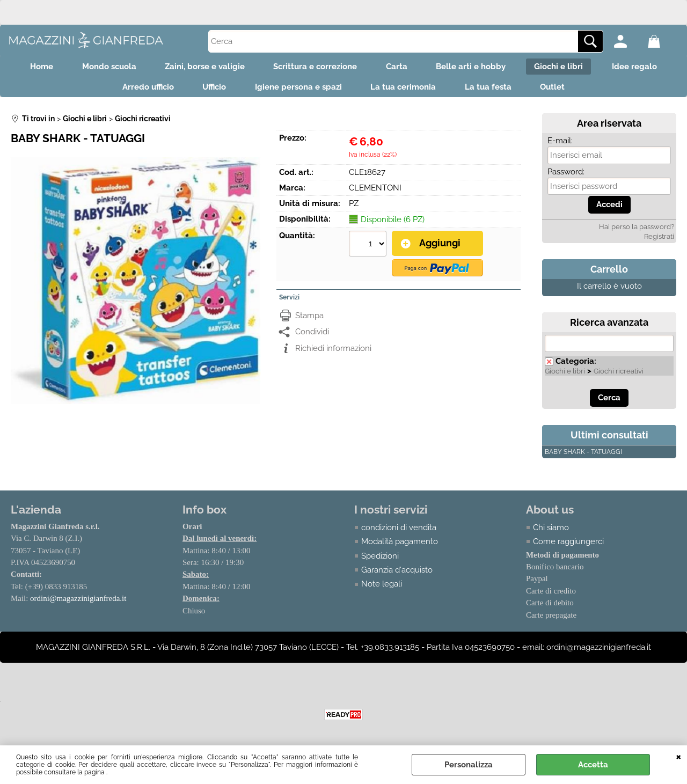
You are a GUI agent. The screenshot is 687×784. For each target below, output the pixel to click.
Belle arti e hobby (476, 68)
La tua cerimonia (405, 91)
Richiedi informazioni (333, 353)
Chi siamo (551, 532)
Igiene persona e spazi (297, 91)
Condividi (312, 336)
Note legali (382, 589)
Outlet (561, 91)
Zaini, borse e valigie (199, 68)
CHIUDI (679, 756)
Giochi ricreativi (619, 376)
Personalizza (469, 765)
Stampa (309, 320)
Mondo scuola (100, 68)
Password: (566, 177)
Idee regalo (647, 68)
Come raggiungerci (568, 546)
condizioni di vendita (399, 532)
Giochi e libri (568, 68)
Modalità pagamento (400, 546)
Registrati (659, 241)
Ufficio (209, 91)
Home (29, 68)
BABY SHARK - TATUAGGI (583, 457)
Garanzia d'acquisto (397, 575)
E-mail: (560, 145)
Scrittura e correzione (313, 68)
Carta (398, 68)
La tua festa (494, 91)
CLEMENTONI (375, 193)
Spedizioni (380, 561)
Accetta (593, 765)
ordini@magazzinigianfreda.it (78, 604)
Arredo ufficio (140, 91)
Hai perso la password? (637, 232)
